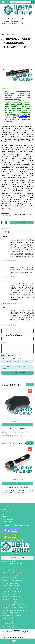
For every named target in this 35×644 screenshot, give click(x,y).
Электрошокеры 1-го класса (11, 586)
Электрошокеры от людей (11, 597)
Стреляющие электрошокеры (12, 594)
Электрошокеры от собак (10, 575)
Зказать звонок (18, 558)
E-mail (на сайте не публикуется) (13, 335)
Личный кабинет (7, 512)
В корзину (22, 223)
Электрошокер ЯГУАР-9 (17, 429)
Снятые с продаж (7, 624)
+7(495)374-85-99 (9, 554)
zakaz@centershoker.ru (10, 561)
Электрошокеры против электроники (14, 610)
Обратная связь (7, 522)
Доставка (5, 507)
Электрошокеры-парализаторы (12, 580)
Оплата (4, 517)
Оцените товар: (7, 358)
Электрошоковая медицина (11, 613)
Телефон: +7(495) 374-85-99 (13, 19)
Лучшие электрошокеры (10, 588)
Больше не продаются (9, 621)
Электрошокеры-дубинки (10, 602)
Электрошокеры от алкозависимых (14, 607)
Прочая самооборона (12, 34)
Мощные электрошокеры (10, 570)
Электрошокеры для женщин (11, 572)
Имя (3, 328)
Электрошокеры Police (9, 578)
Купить (17, 425)
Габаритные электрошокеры (11, 615)
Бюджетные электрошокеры (11, 591)
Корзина (4, 514)
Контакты (5, 509)
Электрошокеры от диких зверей (13, 605)
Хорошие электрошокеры (10, 599)
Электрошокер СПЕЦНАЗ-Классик (17, 487)
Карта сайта (6, 635)
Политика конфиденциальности (12, 638)
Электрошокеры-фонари (10, 583)
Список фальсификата (9, 618)
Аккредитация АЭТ (8, 519)
